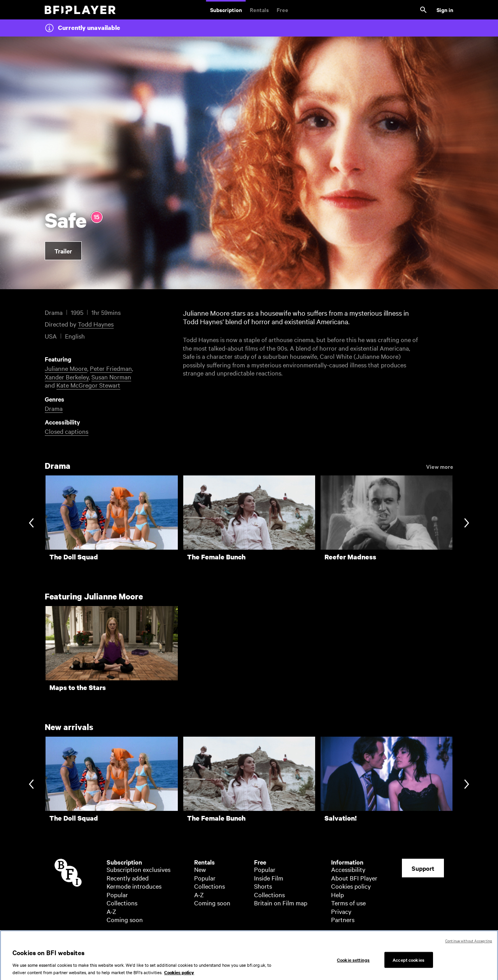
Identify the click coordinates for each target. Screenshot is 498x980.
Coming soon (125, 919)
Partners (343, 919)
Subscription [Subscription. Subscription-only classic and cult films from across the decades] (226, 10)
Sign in (445, 10)
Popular (117, 894)
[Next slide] (467, 523)
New (200, 869)
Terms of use (348, 903)
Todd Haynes (96, 324)
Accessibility (348, 869)
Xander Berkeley (67, 377)
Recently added (128, 878)
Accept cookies (409, 966)
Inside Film (269, 878)
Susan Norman (111, 377)
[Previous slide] (31, 523)
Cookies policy (351, 886)
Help (338, 894)
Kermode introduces (134, 886)
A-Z (111, 911)
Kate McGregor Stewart (88, 385)
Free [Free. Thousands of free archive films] (282, 10)
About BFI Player (354, 878)
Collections (122, 903)
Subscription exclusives (139, 869)
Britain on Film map (281, 903)
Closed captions (67, 431)
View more (440, 466)
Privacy (341, 911)
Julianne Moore (66, 368)
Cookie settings (353, 966)
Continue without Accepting (469, 947)
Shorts (263, 886)
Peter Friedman (111, 368)
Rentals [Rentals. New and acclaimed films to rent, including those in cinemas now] (259, 10)
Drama (54, 408)
